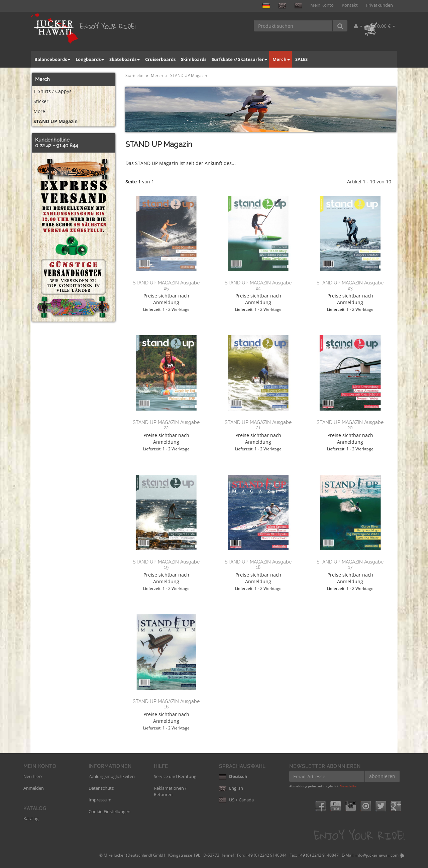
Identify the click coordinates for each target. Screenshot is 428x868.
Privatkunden (379, 5)
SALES (301, 59)
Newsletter (349, 786)
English (231, 788)
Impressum (100, 800)
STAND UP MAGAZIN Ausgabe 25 (166, 285)
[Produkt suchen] (293, 26)
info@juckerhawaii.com (377, 855)
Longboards (90, 59)
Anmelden (34, 788)
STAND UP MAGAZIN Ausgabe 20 (350, 425)
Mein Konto (322, 5)
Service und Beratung (175, 776)
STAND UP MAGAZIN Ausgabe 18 (258, 564)
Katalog (31, 818)
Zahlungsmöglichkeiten (112, 776)
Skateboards (125, 59)
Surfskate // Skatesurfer (239, 59)
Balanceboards (52, 59)
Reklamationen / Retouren (170, 791)
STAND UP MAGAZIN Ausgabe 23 (350, 285)
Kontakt (350, 5)
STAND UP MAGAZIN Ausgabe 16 (166, 704)
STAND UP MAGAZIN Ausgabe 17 (350, 564)
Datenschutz (101, 788)
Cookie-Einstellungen (110, 811)
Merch (281, 59)
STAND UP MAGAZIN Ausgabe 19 (166, 564)
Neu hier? (33, 776)
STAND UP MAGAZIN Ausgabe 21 (258, 425)
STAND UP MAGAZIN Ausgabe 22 (166, 425)
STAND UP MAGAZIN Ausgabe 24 (258, 285)
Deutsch (233, 776)
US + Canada (236, 800)
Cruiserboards (160, 59)
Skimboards (194, 59)
